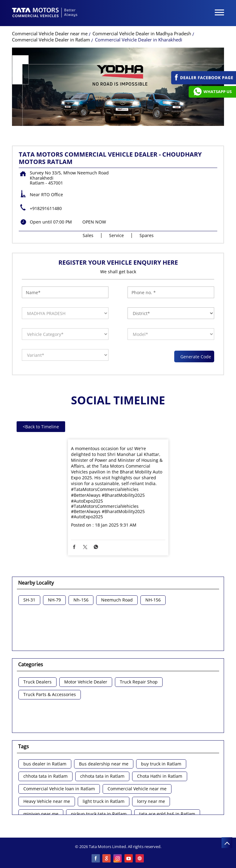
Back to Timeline (41, 427)
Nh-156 (81, 600)
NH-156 (153, 600)
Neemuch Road (117, 600)
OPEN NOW (94, 222)
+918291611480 (46, 208)
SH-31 (29, 600)
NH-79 (54, 600)
